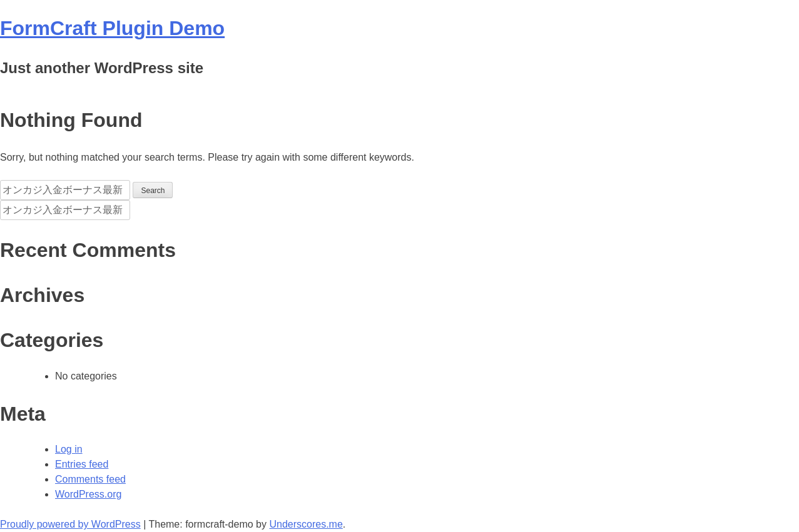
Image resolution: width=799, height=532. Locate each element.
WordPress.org (88, 494)
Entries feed (82, 464)
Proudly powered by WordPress (70, 524)
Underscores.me (306, 524)
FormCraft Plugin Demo (112, 28)
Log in (69, 449)
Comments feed (90, 479)
